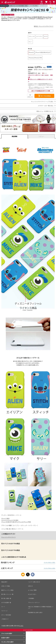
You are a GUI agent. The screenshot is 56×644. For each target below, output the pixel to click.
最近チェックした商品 (7, 590)
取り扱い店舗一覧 (6, 598)
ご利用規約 (31, 598)
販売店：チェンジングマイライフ (44, 26)
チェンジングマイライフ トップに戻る (42, 102)
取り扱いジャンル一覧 (7, 594)
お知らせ (30, 586)
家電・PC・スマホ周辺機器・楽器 (19, 6)
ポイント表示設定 (6, 615)
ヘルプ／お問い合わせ (34, 582)
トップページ (4, 6)
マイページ (4, 611)
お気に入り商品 (6, 586)
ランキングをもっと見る (49, 562)
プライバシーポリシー (34, 603)
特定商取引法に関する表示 (35, 612)
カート (3, 607)
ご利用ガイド (5, 619)
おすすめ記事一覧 (6, 603)
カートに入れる (44, 96)
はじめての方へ (32, 594)
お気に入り (30, 97)
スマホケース (43, 6)
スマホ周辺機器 (34, 6)
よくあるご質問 (32, 590)
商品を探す (4, 582)
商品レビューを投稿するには (45, 111)
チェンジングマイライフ (8, 537)
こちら (21, 626)
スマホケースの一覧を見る (46, 106)
